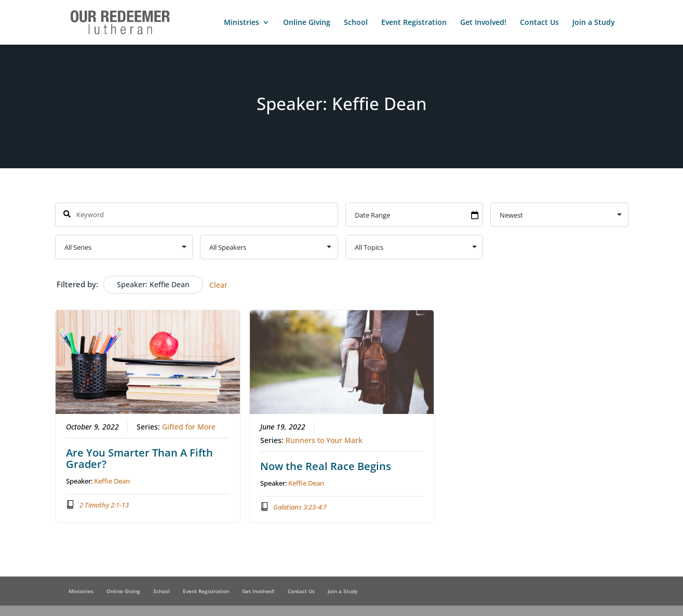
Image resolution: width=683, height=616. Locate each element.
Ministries (242, 23)
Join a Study (594, 23)
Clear (218, 285)
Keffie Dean (112, 480)
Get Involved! (483, 23)
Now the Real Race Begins (325, 466)
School (356, 23)
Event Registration (414, 23)
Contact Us (539, 23)
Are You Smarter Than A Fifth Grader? (139, 458)
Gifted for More (189, 426)
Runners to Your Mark (324, 440)
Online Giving (307, 23)
